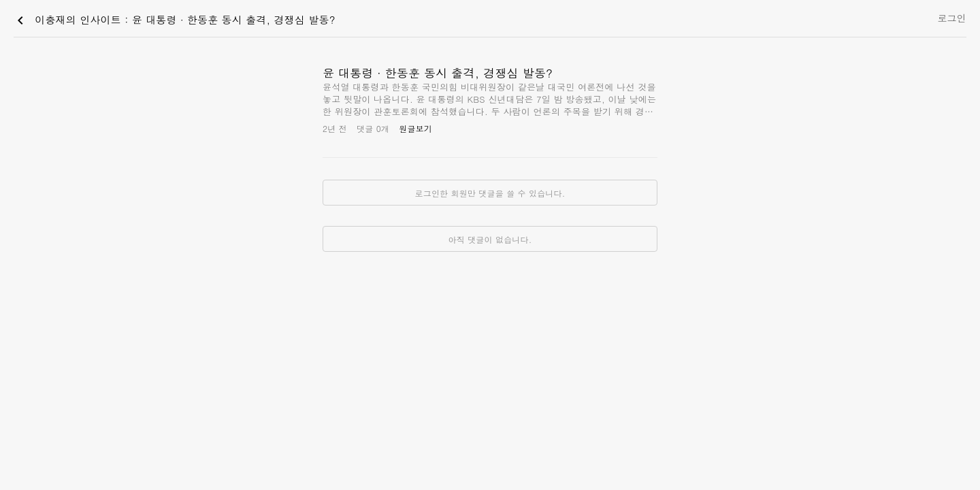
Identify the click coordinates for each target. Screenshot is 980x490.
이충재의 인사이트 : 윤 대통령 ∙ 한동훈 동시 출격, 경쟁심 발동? (174, 20)
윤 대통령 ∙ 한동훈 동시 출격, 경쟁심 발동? (438, 73)
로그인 (952, 18)
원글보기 (415, 128)
